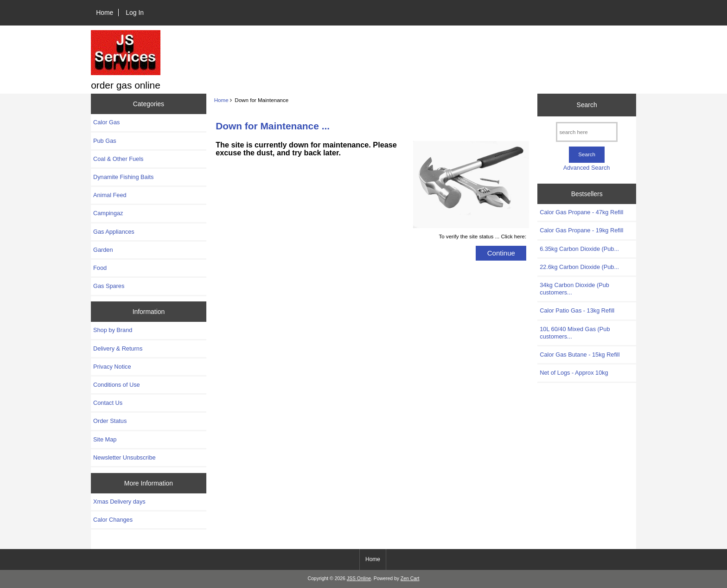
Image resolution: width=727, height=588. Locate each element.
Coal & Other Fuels (118, 159)
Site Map (105, 439)
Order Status (110, 421)
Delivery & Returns (118, 348)
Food (100, 268)
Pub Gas (105, 141)
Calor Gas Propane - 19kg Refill (581, 230)
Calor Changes (113, 520)
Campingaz (108, 213)
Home (105, 13)
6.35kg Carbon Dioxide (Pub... (579, 249)
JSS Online (359, 578)
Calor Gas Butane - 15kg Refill (580, 355)
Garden (103, 250)
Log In (135, 13)
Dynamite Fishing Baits (123, 177)
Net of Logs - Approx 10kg (574, 373)
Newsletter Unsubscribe (124, 457)
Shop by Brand (113, 330)
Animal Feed (110, 195)
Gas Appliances (114, 232)
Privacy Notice (112, 367)
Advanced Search (587, 168)
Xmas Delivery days (119, 502)
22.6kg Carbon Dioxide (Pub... (579, 267)
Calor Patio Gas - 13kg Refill (577, 310)
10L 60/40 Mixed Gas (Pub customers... (575, 333)
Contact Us (108, 403)
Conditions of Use (117, 385)
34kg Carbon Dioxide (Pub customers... (574, 289)
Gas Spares (109, 286)
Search (587, 105)
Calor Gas (106, 122)
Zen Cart (410, 578)
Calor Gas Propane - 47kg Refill (581, 212)
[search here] (587, 132)
